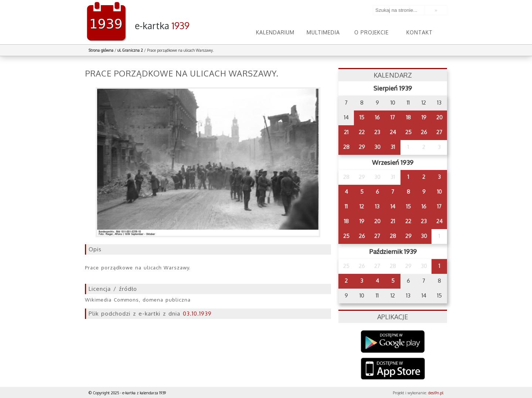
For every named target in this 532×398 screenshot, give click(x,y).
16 (377, 117)
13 (377, 206)
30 (377, 147)
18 (408, 117)
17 (393, 117)
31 (393, 147)
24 (393, 132)
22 (362, 132)
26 (424, 132)
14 (393, 206)
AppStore (393, 369)
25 (408, 132)
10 (439, 192)
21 (346, 132)
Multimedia (323, 32)
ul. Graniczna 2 (130, 50)
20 (439, 117)
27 (439, 132)
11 (346, 206)
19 (424, 117)
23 (377, 132)
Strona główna (101, 50)
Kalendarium (275, 32)
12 (362, 206)
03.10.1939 (197, 314)
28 (346, 147)
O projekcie (371, 32)
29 (362, 147)
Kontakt (420, 32)
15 (362, 117)
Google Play (393, 342)
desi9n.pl (436, 393)
